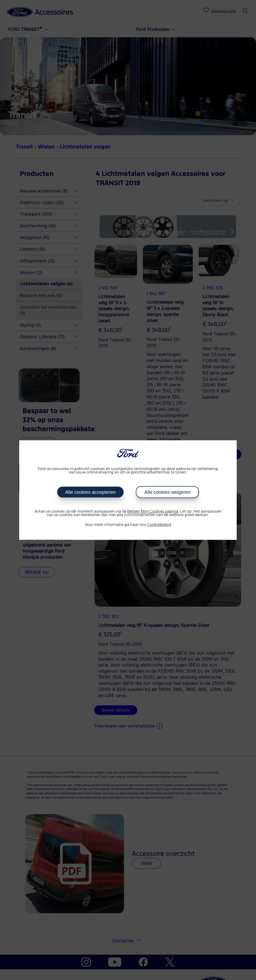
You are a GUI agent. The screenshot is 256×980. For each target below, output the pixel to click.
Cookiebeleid (159, 525)
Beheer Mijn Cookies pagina (153, 512)
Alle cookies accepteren (90, 492)
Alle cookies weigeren (167, 492)
